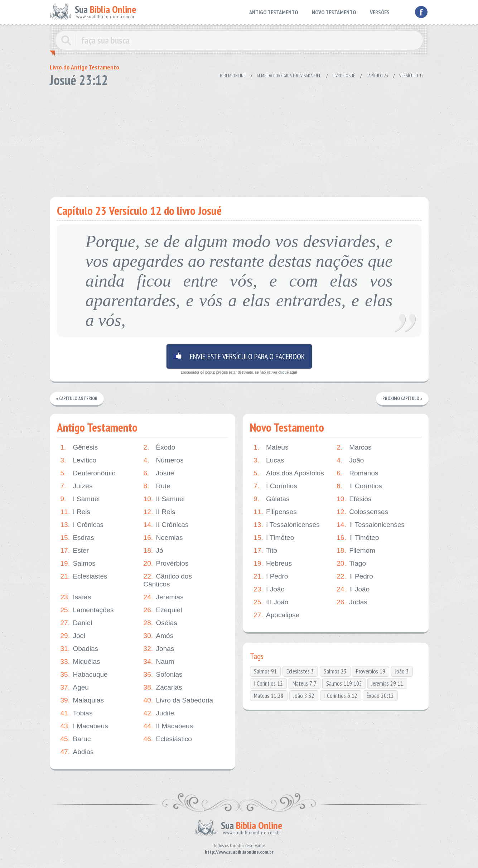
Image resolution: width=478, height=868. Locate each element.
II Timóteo (358, 538)
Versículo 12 (411, 76)
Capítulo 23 (377, 76)
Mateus (271, 447)
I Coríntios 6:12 (341, 696)
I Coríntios (275, 486)
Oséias (160, 623)
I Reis (76, 512)
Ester (75, 551)
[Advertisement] (239, 140)
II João (353, 589)
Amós (159, 636)
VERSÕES (380, 12)
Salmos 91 (265, 671)
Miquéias (80, 662)
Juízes (77, 486)
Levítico (78, 460)
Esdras (77, 538)
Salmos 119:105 (344, 684)
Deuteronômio (88, 473)
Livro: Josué (344, 76)
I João (269, 589)
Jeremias (164, 597)
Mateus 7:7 (305, 684)
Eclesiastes (84, 576)
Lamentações (87, 610)
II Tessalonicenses (371, 525)
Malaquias (82, 700)
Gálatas (271, 499)
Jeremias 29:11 (387, 684)
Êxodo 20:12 (380, 696)
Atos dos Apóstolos (289, 473)
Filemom (356, 551)
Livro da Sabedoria (178, 700)
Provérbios (166, 564)
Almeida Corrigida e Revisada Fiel (289, 76)
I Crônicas (82, 525)
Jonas (159, 649)
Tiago (351, 564)
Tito (265, 551)
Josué (159, 473)
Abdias (77, 752)
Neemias (163, 538)
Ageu (75, 687)
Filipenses (275, 512)
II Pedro (355, 576)
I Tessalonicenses (287, 525)
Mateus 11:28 (269, 696)
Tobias (77, 713)
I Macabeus (84, 726)
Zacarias (163, 687)
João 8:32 (304, 696)
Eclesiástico (168, 739)
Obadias (79, 649)
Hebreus (273, 564)
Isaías (76, 597)
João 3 (402, 671)
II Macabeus (168, 726)
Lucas (269, 460)
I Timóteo (274, 538)
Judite (159, 713)
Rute (157, 486)
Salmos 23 (335, 671)
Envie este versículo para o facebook (239, 356)
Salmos (78, 564)
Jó (153, 551)
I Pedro (271, 576)
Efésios (354, 499)
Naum (159, 662)
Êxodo (160, 447)
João (350, 460)
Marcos (354, 447)
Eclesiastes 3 (300, 671)
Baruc (76, 739)
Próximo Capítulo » (402, 399)
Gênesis (79, 447)
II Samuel (164, 499)
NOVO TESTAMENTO (334, 12)
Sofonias (163, 675)
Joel (73, 636)
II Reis (160, 512)
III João (271, 602)
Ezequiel (163, 610)
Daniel (76, 623)
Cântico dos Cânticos (168, 580)
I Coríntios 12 (268, 684)
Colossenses (362, 512)
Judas (352, 602)
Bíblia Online (233, 76)
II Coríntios (359, 486)
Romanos (357, 473)
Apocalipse (276, 615)
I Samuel (80, 499)
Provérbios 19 (371, 671)
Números (164, 460)
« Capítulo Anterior (77, 399)
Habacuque (84, 675)
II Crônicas (166, 525)
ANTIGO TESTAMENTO (274, 12)
